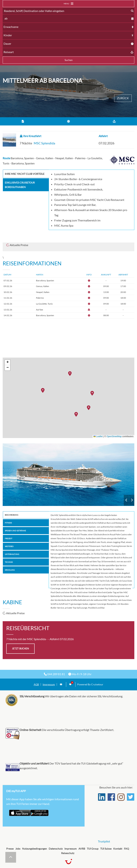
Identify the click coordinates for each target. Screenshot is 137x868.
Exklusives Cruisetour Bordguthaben (20, 185)
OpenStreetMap (114, 436)
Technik (9, 562)
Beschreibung (12, 515)
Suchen (69, 60)
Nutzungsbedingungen (35, 849)
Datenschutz (56, 849)
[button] (71, 374)
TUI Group (93, 849)
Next (132, 500)
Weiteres (9, 546)
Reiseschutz (68, 853)
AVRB (82, 849)
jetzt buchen (20, 649)
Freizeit (9, 538)
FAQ (126, 849)
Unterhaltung (12, 554)
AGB (36, 684)
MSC (68, 475)
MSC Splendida (44, 143)
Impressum (49, 684)
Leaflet (98, 436)
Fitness (8, 523)
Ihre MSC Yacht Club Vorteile (25, 174)
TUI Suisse (106, 849)
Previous (126, 500)
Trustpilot (104, 841)
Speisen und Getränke (15, 531)
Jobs (18, 849)
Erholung (10, 570)
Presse (10, 849)
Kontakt (118, 849)
